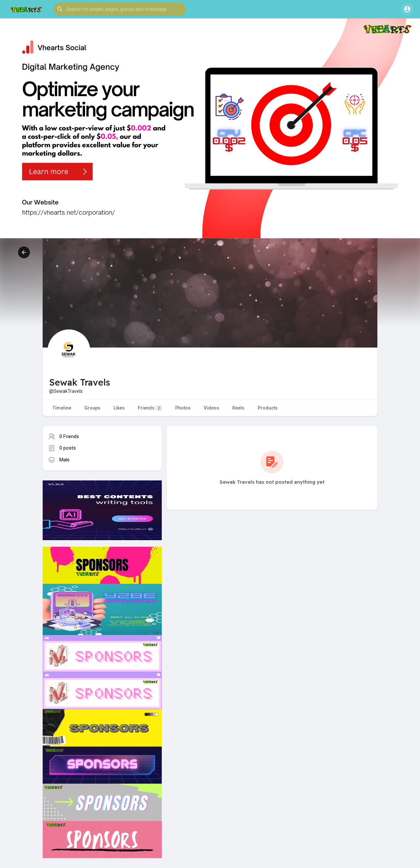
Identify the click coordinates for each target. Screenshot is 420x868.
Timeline (62, 408)
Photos (183, 408)
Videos (211, 408)
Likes (119, 408)
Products (268, 408)
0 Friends (69, 436)
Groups (92, 408)
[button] (120, 9)
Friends (150, 408)
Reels (238, 408)
